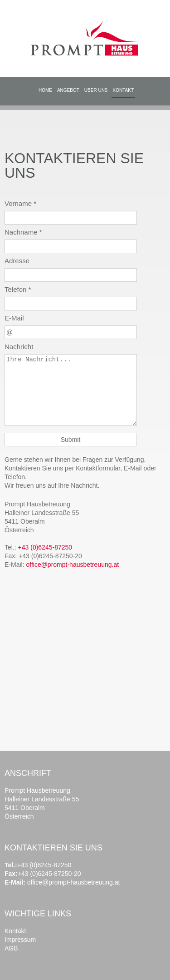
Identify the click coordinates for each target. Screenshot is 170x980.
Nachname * (23, 232)
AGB (11, 948)
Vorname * (20, 203)
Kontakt (15, 931)
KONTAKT (123, 90)
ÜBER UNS (96, 90)
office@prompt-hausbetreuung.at (72, 565)
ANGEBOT (68, 90)
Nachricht (19, 347)
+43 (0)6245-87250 (45, 547)
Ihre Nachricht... (71, 390)
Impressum (20, 940)
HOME (45, 90)
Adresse (17, 261)
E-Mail (14, 318)
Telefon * (18, 289)
